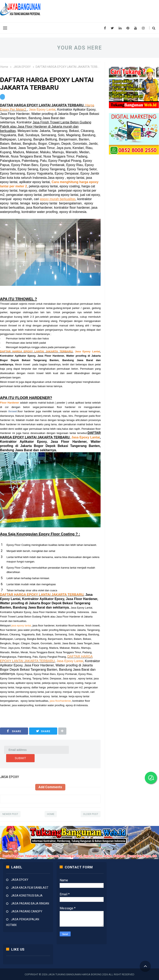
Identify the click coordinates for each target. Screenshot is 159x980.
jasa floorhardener (60, 701)
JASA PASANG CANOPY (27, 911)
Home (51, 814)
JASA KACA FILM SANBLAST (30, 887)
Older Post (91, 814)
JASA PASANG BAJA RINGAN (30, 903)
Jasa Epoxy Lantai (42, 110)
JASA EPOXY (20, 880)
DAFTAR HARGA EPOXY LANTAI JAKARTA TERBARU (36, 351)
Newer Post (10, 814)
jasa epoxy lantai (21, 625)
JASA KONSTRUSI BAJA (27, 895)
